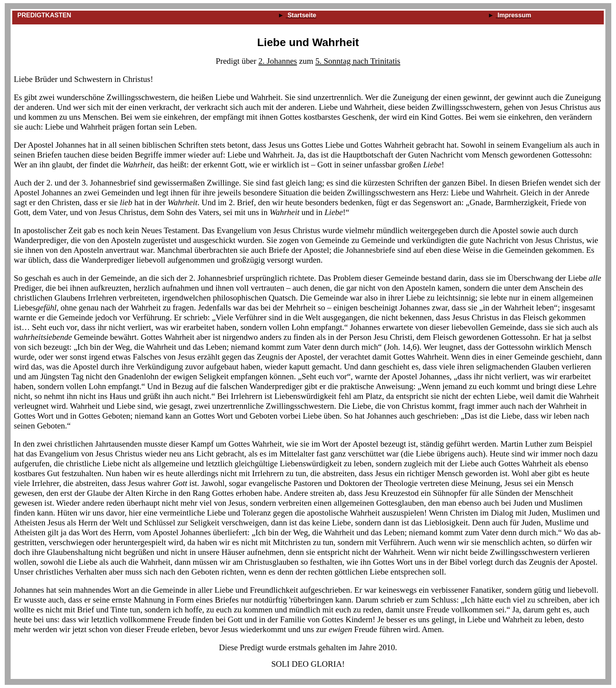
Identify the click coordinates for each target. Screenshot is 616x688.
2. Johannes (277, 61)
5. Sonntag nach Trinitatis (358, 61)
